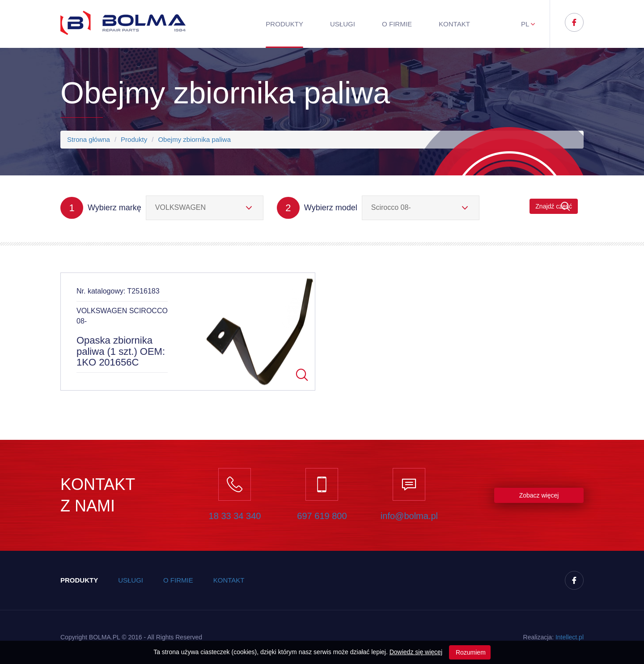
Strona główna (89, 139)
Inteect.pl (570, 637)
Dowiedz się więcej (416, 652)
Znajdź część (554, 206)
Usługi (343, 24)
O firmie (397, 24)
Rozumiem (470, 652)
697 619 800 (322, 516)
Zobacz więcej (539, 495)
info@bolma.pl (409, 516)
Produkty (284, 24)
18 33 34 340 (235, 516)
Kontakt (454, 24)
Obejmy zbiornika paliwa (194, 139)
